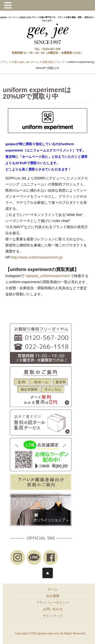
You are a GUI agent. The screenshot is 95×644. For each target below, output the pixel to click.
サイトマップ (53, 616)
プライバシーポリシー (53, 603)
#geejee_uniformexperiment (48, 276)
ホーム (53, 589)
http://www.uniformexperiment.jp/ (37, 257)
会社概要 (53, 596)
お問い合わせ (53, 609)
